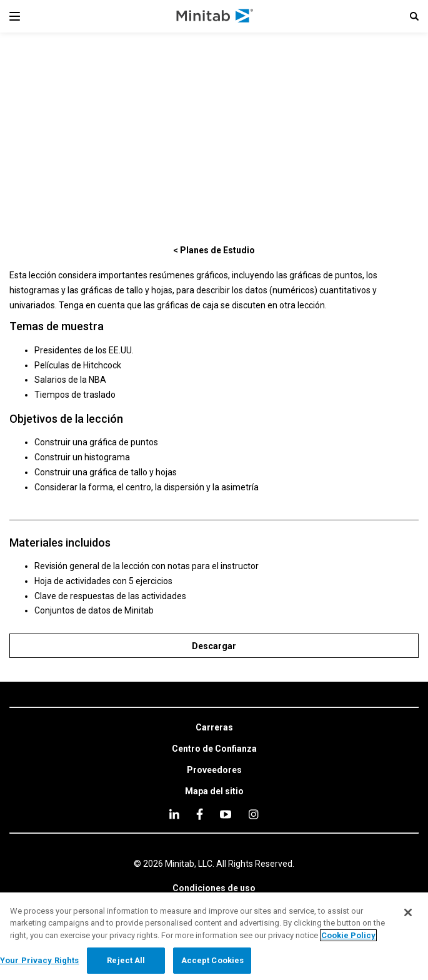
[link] (214, 728)
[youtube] (226, 814)
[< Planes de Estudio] (214, 250)
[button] (414, 16)
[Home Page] (215, 16)
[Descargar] (214, 646)
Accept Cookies (213, 960)
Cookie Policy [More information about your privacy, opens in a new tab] (348, 935)
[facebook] (200, 814)
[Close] (408, 912)
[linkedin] (174, 814)
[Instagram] (253, 814)
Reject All (126, 960)
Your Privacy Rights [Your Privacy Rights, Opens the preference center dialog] (39, 960)
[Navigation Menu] (15, 16)
